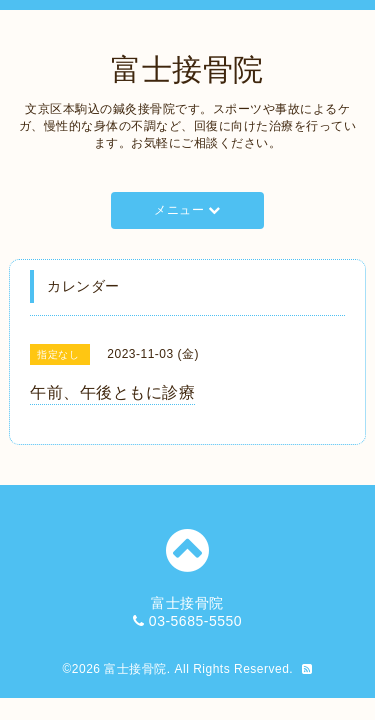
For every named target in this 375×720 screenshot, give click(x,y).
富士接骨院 (187, 69)
